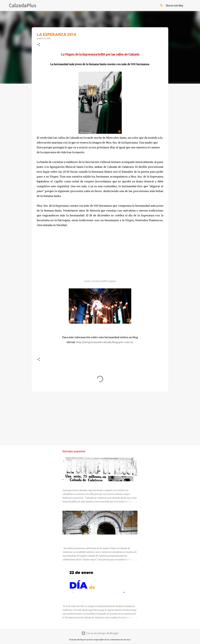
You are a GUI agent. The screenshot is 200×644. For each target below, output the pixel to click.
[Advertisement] (100, 418)
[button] (39, 45)
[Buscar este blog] (181, 5)
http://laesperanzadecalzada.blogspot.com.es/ (105, 342)
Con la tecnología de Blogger (100, 633)
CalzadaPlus (22, 5)
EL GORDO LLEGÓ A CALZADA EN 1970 (82, 484)
